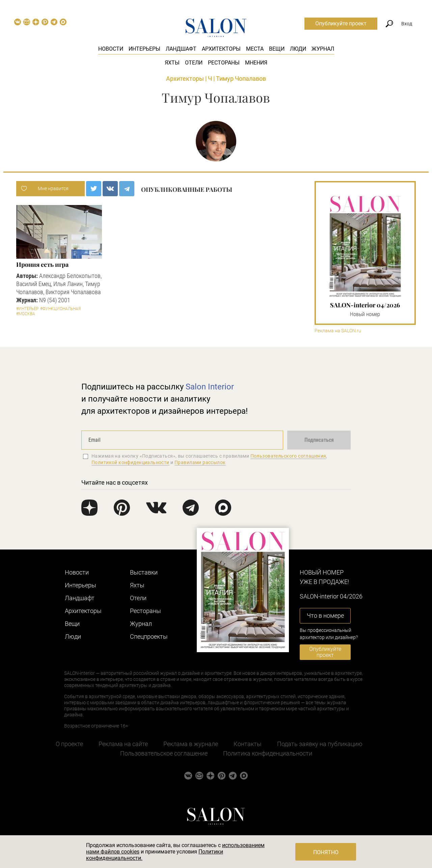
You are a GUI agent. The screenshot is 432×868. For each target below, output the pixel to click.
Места (255, 49)
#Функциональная (60, 309)
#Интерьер (27, 309)
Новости (111, 49)
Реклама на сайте (123, 744)
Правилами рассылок (200, 462)
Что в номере (325, 616)
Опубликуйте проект (341, 23)
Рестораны (224, 63)
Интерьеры (144, 49)
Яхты (172, 63)
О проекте (69, 744)
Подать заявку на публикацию (320, 744)
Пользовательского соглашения (288, 456)
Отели (194, 63)
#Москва (26, 314)
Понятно (326, 852)
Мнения (256, 63)
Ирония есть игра (42, 264)
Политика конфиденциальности (268, 753)
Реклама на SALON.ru (338, 331)
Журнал (323, 49)
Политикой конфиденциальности (130, 462)
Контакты (248, 744)
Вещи (277, 49)
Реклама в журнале (191, 744)
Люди (298, 49)
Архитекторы (221, 49)
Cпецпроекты (149, 636)
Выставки (144, 572)
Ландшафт (181, 49)
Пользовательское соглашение (164, 753)
